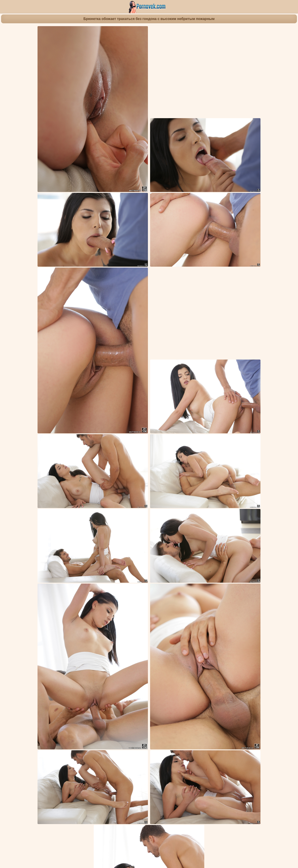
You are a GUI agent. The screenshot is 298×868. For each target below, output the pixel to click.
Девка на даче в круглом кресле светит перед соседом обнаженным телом (115, 826)
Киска (221, 668)
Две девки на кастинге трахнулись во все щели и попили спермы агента (226, 826)
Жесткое (209, 668)
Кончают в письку (113, 668)
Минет (150, 668)
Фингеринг (136, 668)
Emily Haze (156, 680)
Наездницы (192, 668)
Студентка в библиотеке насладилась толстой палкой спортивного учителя (228, 746)
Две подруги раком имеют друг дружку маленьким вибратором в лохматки (60, 703)
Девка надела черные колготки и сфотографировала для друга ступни (169, 701)
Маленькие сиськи (260, 668)
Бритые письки (37, 668)
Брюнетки (57, 668)
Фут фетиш (236, 668)
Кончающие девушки (82, 668)
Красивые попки (169, 668)
